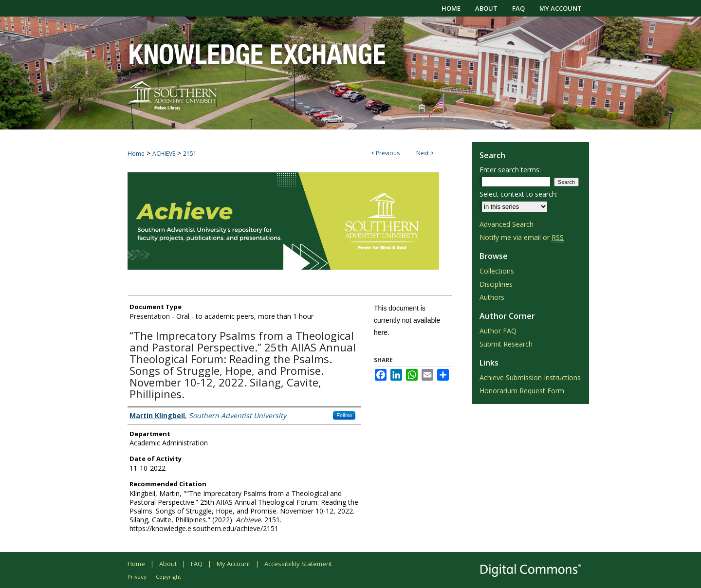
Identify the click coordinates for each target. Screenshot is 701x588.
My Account (233, 564)
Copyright (168, 577)
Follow (344, 415)
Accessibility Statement (298, 564)
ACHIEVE (164, 154)
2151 (190, 154)
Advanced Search (507, 224)
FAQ (197, 564)
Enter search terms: (510, 170)
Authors (492, 297)
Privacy (137, 577)
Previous (388, 153)
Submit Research (506, 344)
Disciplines (496, 284)
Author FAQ (498, 331)
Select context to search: (518, 194)
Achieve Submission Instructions (530, 377)
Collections (497, 271)
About (168, 564)
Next (423, 153)
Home (136, 154)
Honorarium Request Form (522, 391)
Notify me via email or (522, 237)
